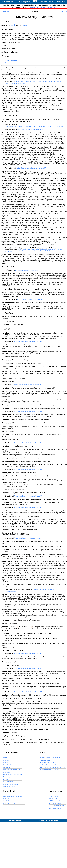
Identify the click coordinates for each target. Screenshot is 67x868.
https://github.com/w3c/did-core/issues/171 (28, 538)
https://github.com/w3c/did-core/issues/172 (28, 653)
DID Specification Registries (48, 762)
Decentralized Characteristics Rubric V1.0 (52, 767)
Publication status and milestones (14, 796)
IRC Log (24, 25)
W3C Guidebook (54, 801)
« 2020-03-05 (5, 11)
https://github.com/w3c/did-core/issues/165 (28, 385)
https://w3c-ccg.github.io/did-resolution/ (30, 130)
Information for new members (13, 774)
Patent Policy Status (9, 803)
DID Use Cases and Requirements (50, 758)
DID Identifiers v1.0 (46, 760)
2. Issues (8, 63)
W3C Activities (53, 798)
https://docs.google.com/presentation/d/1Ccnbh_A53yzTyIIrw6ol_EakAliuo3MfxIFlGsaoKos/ (34, 126)
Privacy (46, 820)
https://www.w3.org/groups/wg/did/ (42, 7)
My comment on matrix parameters (27, 270)
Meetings (6, 760)
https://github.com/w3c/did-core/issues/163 (28, 342)
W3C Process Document (56, 806)
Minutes (6, 762)
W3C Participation (24, 2)
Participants (7, 798)
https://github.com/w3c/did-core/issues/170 (28, 508)
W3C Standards (7, 2)
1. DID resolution (11, 61)
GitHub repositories (9, 786)
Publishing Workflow (10, 777)
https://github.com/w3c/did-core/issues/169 (28, 496)
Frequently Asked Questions (12, 770)
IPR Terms (54, 820)
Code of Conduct (54, 808)
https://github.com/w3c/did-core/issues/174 (28, 668)
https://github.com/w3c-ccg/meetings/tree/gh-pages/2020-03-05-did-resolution (34, 251)
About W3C (61, 2)
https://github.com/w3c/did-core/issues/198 (32, 168)
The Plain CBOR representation (49, 765)
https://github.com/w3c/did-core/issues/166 (28, 411)
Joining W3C (53, 796)
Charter (6, 801)
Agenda (13, 25)
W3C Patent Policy (55, 803)
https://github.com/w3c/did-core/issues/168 (28, 469)
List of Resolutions (9, 765)
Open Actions (7, 767)
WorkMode (7, 772)
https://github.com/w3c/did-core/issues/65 (31, 299)
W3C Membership (47, 2)
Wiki (6, 779)
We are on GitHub (15, 820)
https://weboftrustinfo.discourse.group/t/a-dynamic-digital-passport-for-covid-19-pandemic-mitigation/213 (34, 82)
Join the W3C (7, 782)
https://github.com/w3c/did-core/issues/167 (28, 443)
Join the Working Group (11, 784)
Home (5, 758)
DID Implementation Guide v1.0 (49, 770)
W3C (39, 820)
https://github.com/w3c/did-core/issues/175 (28, 692)
